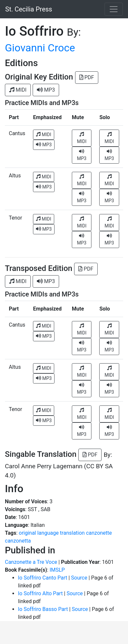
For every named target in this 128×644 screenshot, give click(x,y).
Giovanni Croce (40, 48)
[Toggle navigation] (114, 9)
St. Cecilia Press (29, 9)
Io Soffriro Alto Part (40, 593)
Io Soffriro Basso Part (43, 609)
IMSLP (57, 570)
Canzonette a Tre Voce (31, 562)
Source (79, 578)
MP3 (46, 90)
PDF (87, 77)
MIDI (18, 90)
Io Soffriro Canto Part (43, 578)
